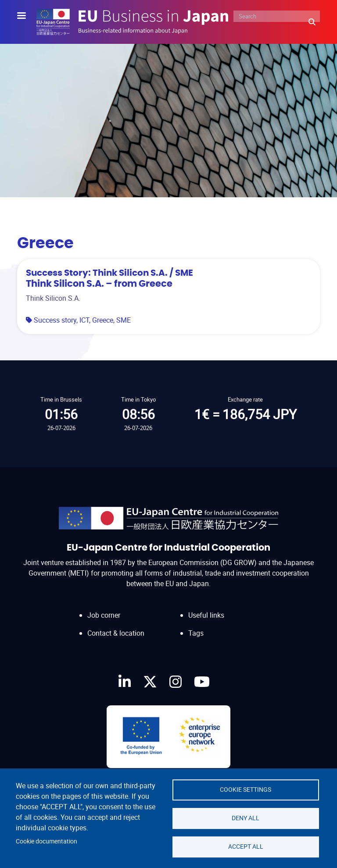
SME (124, 320)
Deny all (246, 818)
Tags (196, 633)
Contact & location (116, 633)
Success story (55, 320)
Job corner (104, 615)
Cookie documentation (47, 841)
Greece (103, 320)
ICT (84, 320)
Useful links (206, 615)
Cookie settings (246, 790)
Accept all (246, 847)
